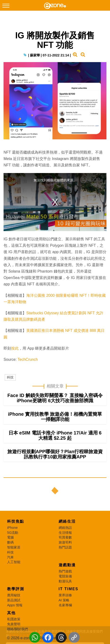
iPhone (12, 528)
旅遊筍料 (65, 542)
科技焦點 (16, 521)
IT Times (69, 589)
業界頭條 (65, 595)
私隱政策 (14, 619)
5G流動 (13, 533)
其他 (11, 613)
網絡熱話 (65, 528)
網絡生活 (67, 521)
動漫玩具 (65, 581)
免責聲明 (14, 624)
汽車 (10, 557)
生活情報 (65, 533)
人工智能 (14, 562)
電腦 (10, 537)
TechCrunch (28, 359)
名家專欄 (65, 605)
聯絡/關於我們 (18, 629)
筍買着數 (65, 537)
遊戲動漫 (67, 565)
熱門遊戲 (65, 571)
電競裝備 (65, 576)
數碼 (10, 542)
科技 (10, 377)
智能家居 (14, 547)
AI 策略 (64, 600)
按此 (15, 348)
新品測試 (14, 600)
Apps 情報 (15, 605)
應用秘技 (14, 595)
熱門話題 (65, 547)
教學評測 (16, 589)
